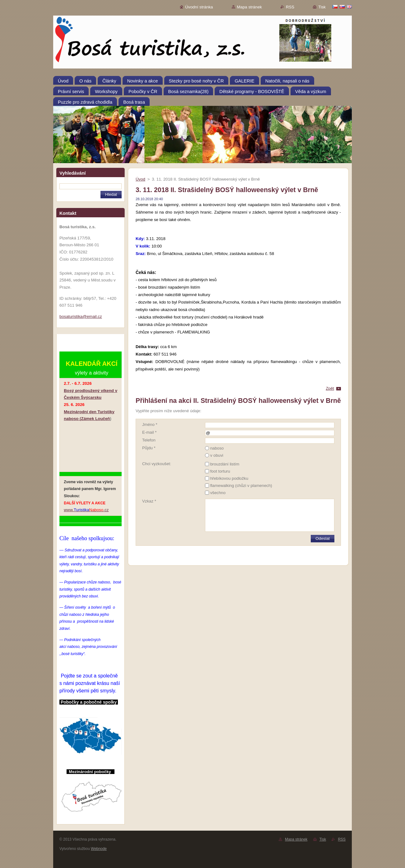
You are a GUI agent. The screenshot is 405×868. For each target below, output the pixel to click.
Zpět (330, 388)
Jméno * (150, 425)
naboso (217, 448)
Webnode (99, 849)
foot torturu (220, 471)
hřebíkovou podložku (229, 478)
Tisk (322, 7)
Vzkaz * (149, 501)
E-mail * (149, 432)
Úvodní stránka (199, 7)
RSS (290, 7)
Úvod (140, 179)
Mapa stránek (249, 7)
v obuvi (217, 455)
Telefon (149, 440)
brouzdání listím (225, 464)
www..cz (86, 510)
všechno (218, 493)
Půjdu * (149, 448)
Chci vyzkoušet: (157, 464)
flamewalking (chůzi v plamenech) (241, 486)
